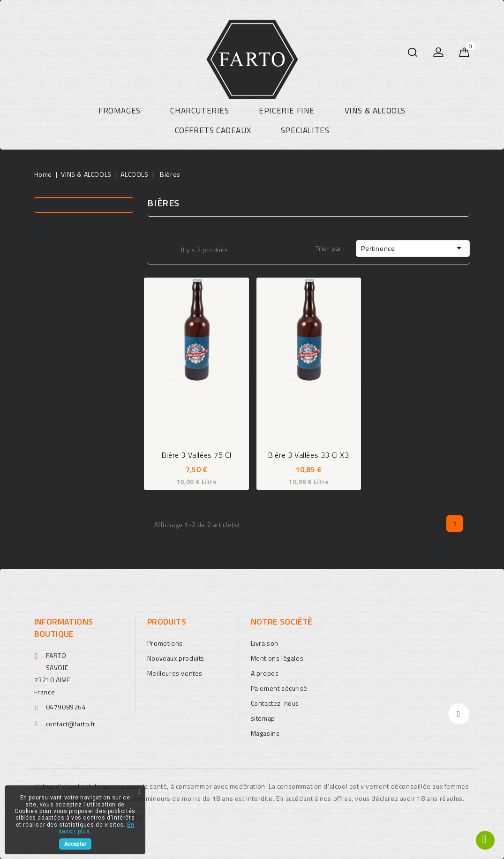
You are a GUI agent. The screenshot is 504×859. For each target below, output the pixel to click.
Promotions (165, 643)
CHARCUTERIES (199, 111)
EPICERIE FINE (287, 111)
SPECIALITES (305, 130)
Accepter (75, 844)
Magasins (265, 733)
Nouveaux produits (176, 658)
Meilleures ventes (175, 673)
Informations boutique (64, 628)
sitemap (263, 718)
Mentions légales (277, 658)
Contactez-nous (275, 703)
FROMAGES (120, 111)
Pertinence (413, 248)
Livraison (265, 643)
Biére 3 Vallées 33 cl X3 (308, 455)
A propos (265, 673)
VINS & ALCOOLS (375, 111)
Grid (153, 249)
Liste (168, 249)
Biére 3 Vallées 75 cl (197, 455)
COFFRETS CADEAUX (213, 130)
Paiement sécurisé (279, 688)
